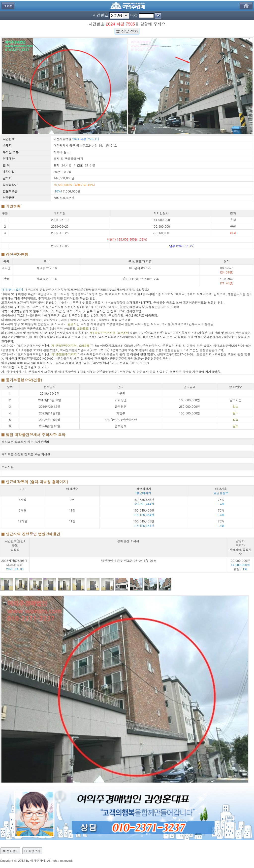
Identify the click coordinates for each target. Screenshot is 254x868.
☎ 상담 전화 (127, 31)
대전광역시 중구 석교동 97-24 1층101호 (129, 560)
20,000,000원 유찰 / (240, 565)
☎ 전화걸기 (10, 851)
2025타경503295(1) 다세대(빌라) (15, 563)
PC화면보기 (32, 851)
